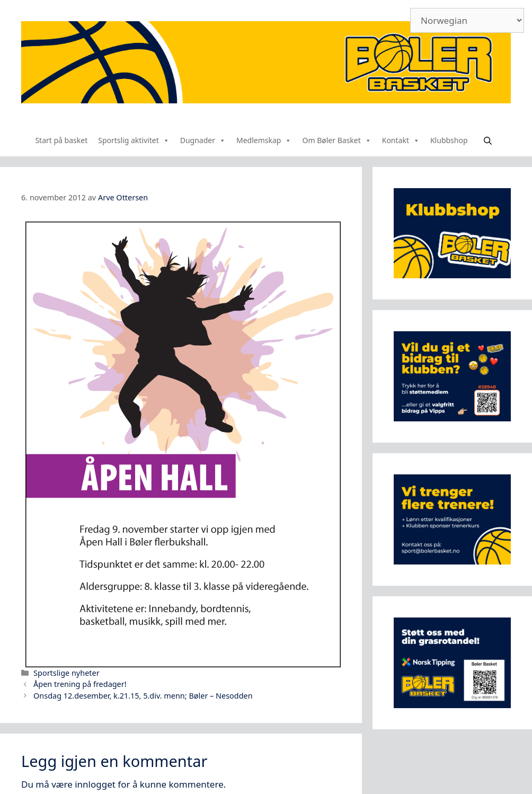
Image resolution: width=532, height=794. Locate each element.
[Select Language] (467, 20)
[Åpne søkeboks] (488, 140)
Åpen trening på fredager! (80, 684)
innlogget (95, 784)
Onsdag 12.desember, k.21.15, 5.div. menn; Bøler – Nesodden (143, 696)
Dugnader (203, 140)
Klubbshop (449, 140)
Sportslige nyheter (66, 673)
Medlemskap (264, 140)
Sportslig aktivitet (134, 140)
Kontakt (401, 140)
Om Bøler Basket (336, 140)
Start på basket (61, 140)
